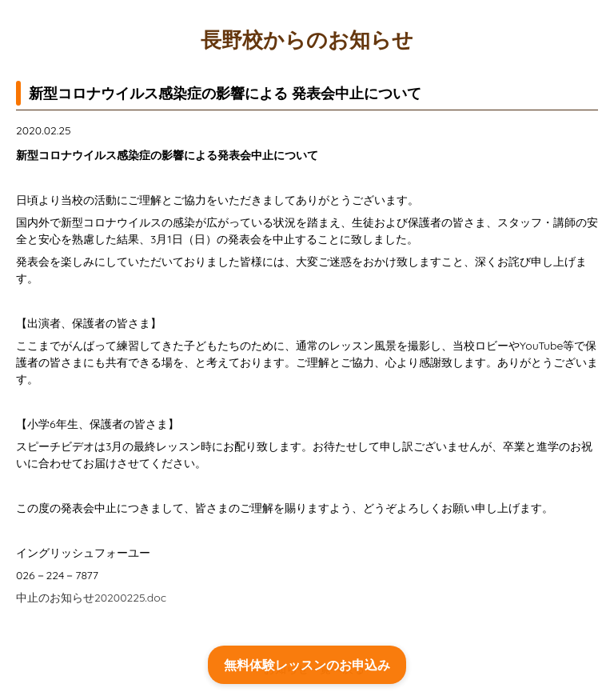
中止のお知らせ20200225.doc (91, 598)
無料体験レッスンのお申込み (307, 665)
